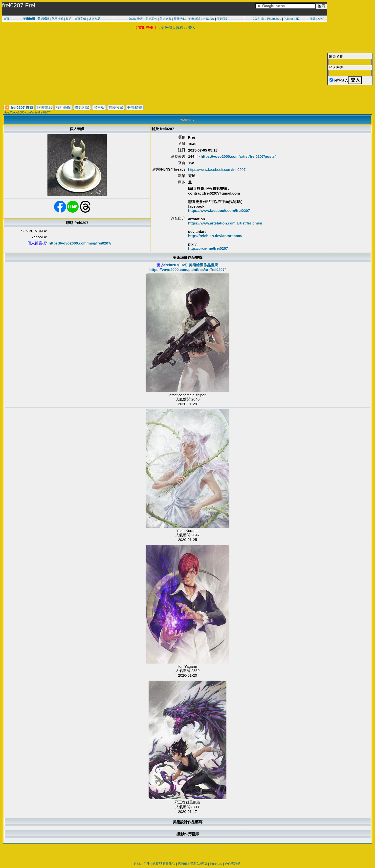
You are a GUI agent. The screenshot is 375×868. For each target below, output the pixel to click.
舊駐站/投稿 (199, 864)
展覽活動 (180, 19)
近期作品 (94, 19)
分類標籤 (135, 107)
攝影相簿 (82, 107)
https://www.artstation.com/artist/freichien (225, 223)
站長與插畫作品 (164, 864)
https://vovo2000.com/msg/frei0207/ (80, 243)
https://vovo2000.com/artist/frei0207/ (27, 112)
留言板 (99, 107)
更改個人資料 (172, 28)
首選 (69, 19)
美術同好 (223, 19)
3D (297, 19)
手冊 (147, 864)
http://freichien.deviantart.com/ (215, 236)
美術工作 (151, 19)
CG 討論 (258, 19)
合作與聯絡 (233, 864)
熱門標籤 (58, 19)
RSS (138, 864)
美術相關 (194, 19)
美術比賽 (165, 19)
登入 (192, 28)
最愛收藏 (116, 107)
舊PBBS (184, 864)
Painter (288, 19)
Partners (216, 864)
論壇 (132, 19)
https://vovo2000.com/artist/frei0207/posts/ (238, 156)
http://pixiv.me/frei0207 (208, 248)
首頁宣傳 (80, 19)
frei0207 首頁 (22, 107)
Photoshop (274, 19)
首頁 (6, 19)
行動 (312, 19)
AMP (321, 19)
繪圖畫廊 (44, 107)
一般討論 (208, 19)
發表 (140, 19)
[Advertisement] (165, 67)
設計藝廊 (63, 107)
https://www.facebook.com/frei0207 (217, 169)
